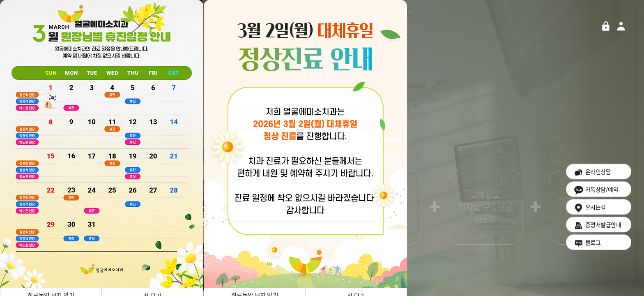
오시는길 (590, 210)
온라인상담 (592, 175)
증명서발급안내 (597, 228)
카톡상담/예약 (596, 192)
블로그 (587, 245)
